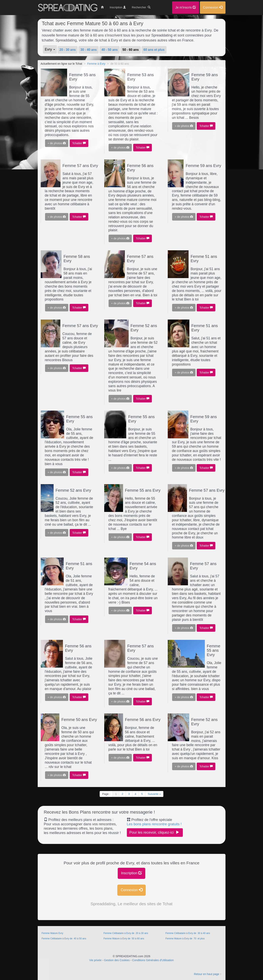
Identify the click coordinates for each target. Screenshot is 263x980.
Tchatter (79, 143)
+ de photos (57, 143)
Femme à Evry (96, 64)
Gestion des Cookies (117, 960)
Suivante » (154, 794)
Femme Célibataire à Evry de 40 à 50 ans (64, 939)
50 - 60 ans (131, 50)
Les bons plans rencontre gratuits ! (154, 824)
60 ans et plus (154, 50)
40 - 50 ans (110, 50)
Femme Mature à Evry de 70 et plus (185, 939)
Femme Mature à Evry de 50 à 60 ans (124, 939)
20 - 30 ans (68, 50)
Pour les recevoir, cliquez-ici (155, 832)
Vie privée (95, 960)
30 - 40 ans (89, 50)
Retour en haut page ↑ (208, 974)
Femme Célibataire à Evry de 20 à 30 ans (126, 933)
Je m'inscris (186, 7)
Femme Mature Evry (53, 933)
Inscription (131, 873)
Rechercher (141, 7)
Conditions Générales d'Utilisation (153, 960)
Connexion (131, 890)
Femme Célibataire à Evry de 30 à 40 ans (188, 933)
